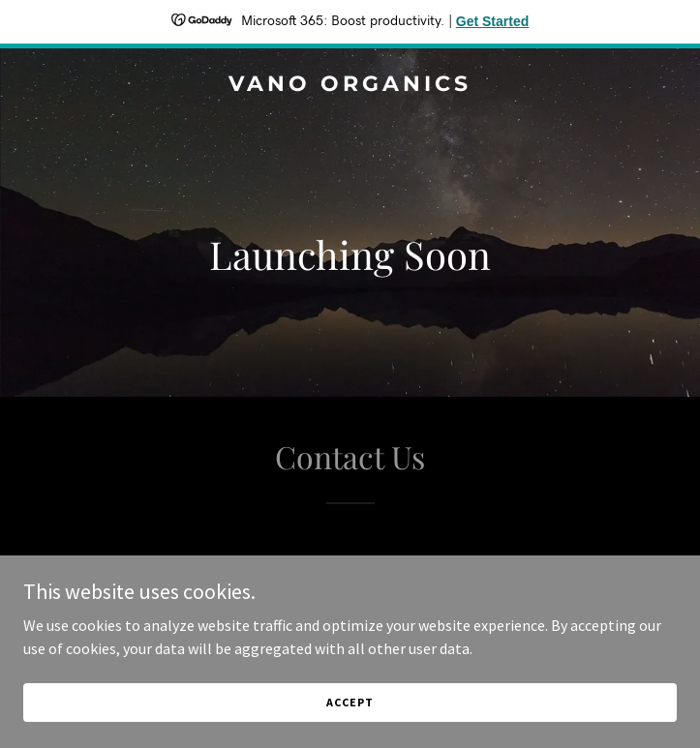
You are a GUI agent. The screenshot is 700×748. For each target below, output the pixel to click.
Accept (350, 702)
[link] (350, 85)
